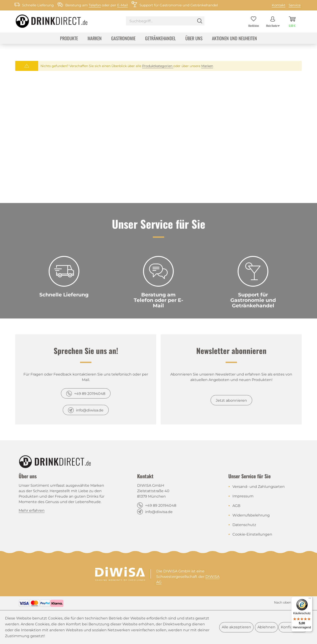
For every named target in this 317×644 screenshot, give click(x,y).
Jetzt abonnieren (231, 400)
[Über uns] (194, 39)
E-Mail (122, 5)
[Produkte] (69, 39)
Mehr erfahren (32, 510)
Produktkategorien (158, 66)
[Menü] (310, 599)
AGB (236, 506)
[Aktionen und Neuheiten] (234, 39)
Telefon (95, 5)
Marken (207, 66)
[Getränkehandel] (160, 39)
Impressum (243, 496)
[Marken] (95, 39)
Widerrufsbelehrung (251, 515)
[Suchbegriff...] (165, 21)
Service (295, 5)
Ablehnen (266, 627)
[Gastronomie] (123, 39)
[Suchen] (200, 21)
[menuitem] (165, 21)
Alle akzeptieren (236, 627)
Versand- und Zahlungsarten (259, 487)
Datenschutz (244, 525)
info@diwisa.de (90, 410)
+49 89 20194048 (90, 394)
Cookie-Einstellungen (252, 534)
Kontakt (279, 5)
